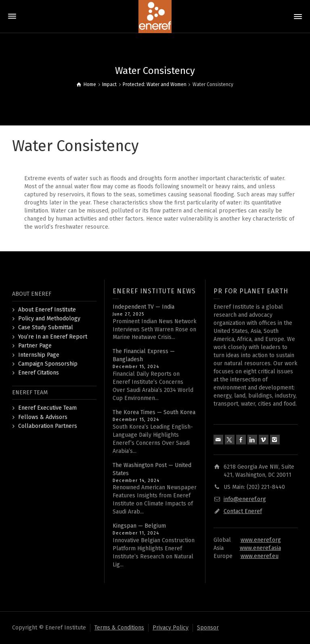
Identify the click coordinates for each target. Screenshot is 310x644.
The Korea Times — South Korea (154, 412)
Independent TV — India (143, 307)
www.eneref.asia (260, 548)
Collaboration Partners (48, 426)
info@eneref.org (245, 499)
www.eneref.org (261, 540)
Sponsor (208, 628)
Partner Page (35, 346)
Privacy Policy (171, 628)
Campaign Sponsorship (48, 364)
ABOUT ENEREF (32, 294)
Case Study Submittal (46, 327)
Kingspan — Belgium (139, 526)
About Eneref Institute (47, 310)
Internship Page (39, 355)
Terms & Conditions (119, 628)
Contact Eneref (243, 511)
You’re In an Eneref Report (53, 337)
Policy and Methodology (49, 319)
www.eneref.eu (260, 556)
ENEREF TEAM (30, 393)
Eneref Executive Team (47, 408)
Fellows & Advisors (43, 417)
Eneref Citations (39, 373)
